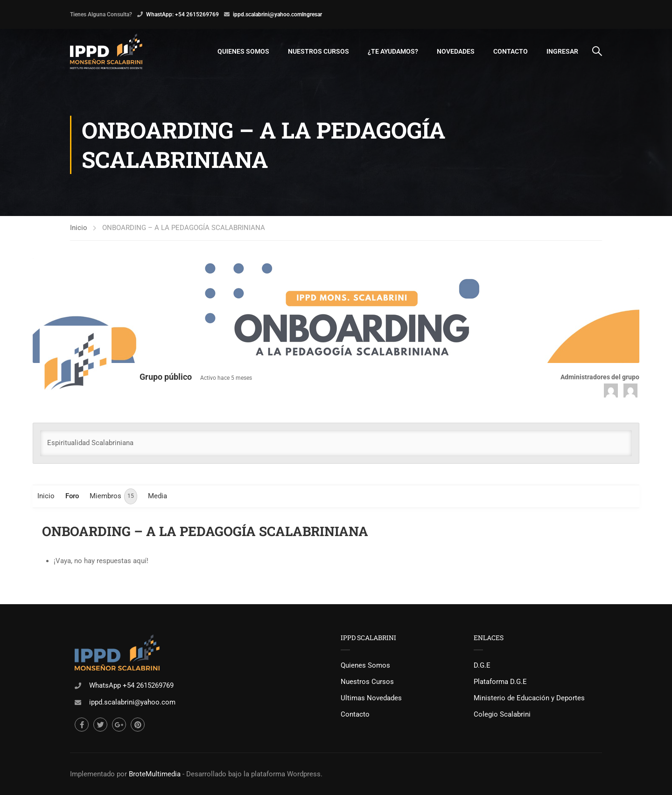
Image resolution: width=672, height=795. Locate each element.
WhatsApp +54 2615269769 (131, 685)
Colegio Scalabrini (502, 714)
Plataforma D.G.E (500, 682)
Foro (72, 496)
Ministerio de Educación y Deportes (529, 698)
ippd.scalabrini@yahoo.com (267, 14)
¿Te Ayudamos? (393, 51)
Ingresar (312, 14)
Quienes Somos (243, 51)
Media (157, 496)
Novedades (456, 51)
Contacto (511, 51)
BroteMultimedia (155, 774)
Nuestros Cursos (318, 51)
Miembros (113, 496)
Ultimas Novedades (371, 698)
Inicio (79, 228)
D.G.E (482, 665)
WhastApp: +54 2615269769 (182, 14)
